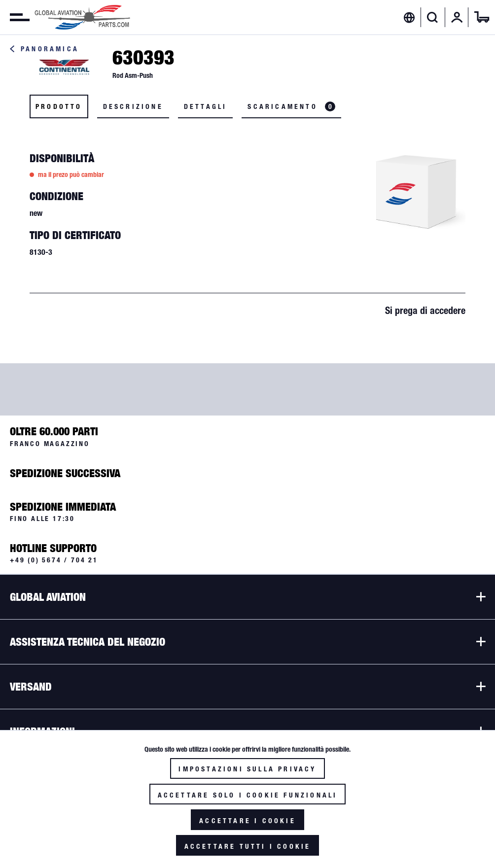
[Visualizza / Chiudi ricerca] (433, 17)
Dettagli (206, 106)
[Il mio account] (457, 17)
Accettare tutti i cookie (248, 846)
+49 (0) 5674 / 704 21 (54, 560)
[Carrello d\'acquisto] (482, 17)
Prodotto (59, 106)
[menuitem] (15, 17)
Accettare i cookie (247, 821)
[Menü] (15, 17)
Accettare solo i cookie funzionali (248, 795)
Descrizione (133, 106)
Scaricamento (291, 106)
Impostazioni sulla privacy (247, 769)
